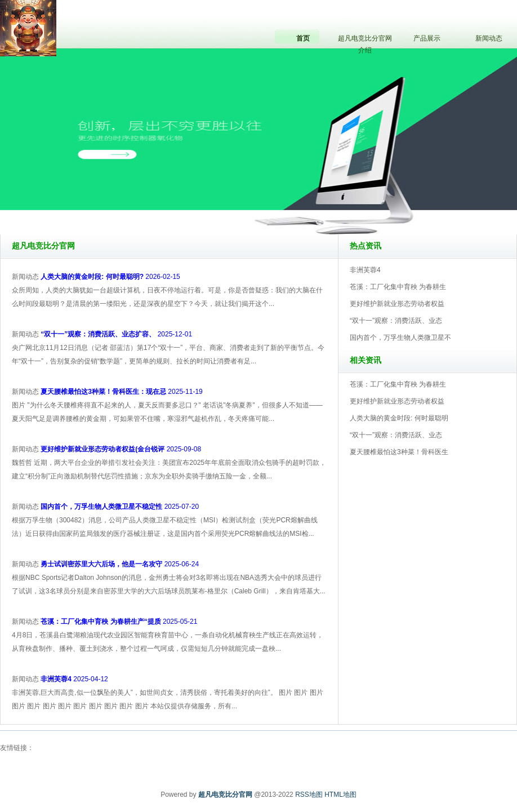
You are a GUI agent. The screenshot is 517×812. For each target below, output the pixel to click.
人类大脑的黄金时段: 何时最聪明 (399, 418)
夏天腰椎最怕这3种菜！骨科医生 (399, 452)
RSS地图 (309, 795)
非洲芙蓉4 (365, 270)
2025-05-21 (119, 622)
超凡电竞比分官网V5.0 (308, 202)
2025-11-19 (121, 392)
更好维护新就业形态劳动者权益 (397, 304)
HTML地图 (340, 795)
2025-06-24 (120, 564)
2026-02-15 (110, 277)
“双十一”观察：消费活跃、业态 (396, 321)
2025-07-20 (120, 507)
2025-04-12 (74, 679)
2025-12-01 (116, 334)
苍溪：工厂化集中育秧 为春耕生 (398, 287)
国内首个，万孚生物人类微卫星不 (400, 338)
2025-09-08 (121, 449)
